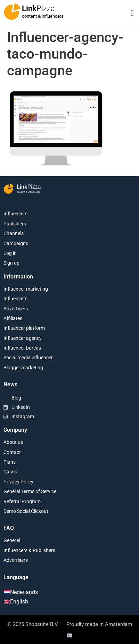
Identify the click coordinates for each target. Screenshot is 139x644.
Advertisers (16, 309)
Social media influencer (28, 358)
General (12, 540)
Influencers (15, 214)
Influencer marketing (26, 289)
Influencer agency (23, 338)
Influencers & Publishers (29, 550)
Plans (10, 462)
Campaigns (16, 243)
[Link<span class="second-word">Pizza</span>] (12, 11)
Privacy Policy (18, 482)
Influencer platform (24, 328)
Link (38, 8)
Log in (10, 253)
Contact (12, 452)
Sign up (11, 263)
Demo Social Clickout (26, 511)
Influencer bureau (22, 348)
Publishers (15, 224)
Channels (14, 233)
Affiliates (13, 318)
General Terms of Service (30, 491)
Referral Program (22, 501)
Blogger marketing (23, 368)
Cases (10, 472)
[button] (132, 13)
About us (13, 442)
